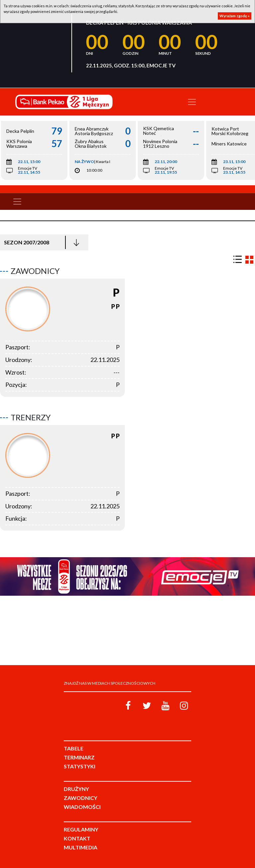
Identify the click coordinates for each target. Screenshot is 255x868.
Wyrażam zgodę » (235, 16)
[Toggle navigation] (192, 102)
